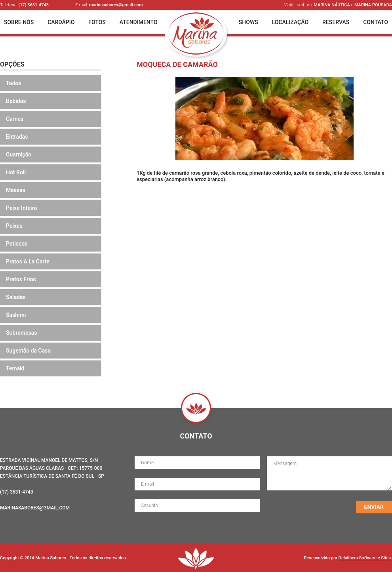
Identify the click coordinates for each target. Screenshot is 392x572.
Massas (16, 190)
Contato (376, 22)
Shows (248, 22)
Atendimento (139, 22)
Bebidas (16, 101)
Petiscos (17, 244)
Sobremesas (21, 333)
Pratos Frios (21, 279)
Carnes (15, 119)
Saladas (16, 297)
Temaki (15, 368)
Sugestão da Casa (28, 351)
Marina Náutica (332, 5)
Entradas (17, 137)
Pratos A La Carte (28, 261)
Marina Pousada (373, 5)
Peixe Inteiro (22, 208)
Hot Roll (16, 172)
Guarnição (19, 154)
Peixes (14, 226)
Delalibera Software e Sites (365, 558)
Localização (290, 22)
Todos (13, 83)
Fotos (97, 22)
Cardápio (61, 22)
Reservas (336, 22)
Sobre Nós (19, 22)
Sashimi (16, 315)
